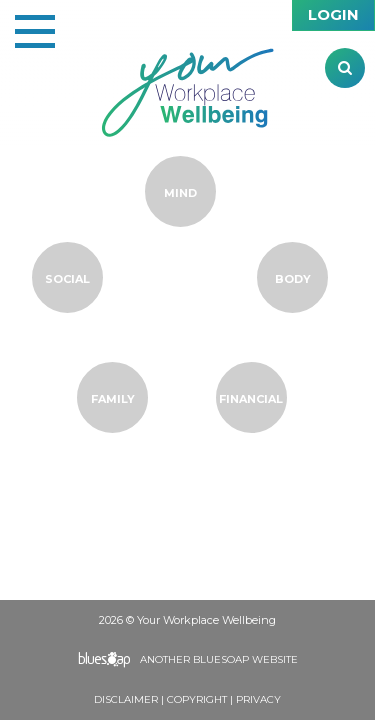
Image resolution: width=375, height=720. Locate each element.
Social (67, 279)
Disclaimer (126, 699)
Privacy (258, 699)
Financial (251, 399)
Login (333, 14)
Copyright (197, 699)
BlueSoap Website (245, 659)
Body (293, 279)
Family (113, 399)
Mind (180, 193)
